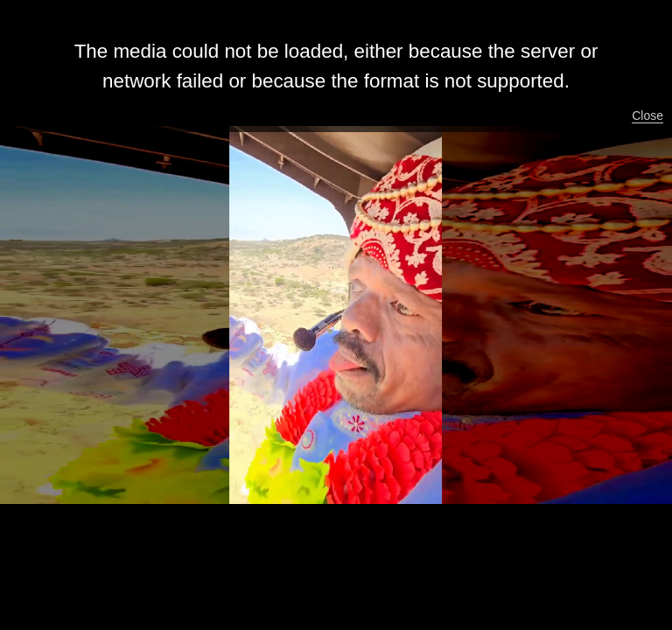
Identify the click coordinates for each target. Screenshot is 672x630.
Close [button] (647, 115)
